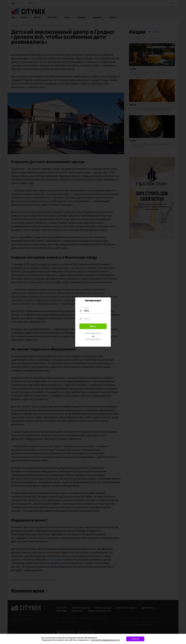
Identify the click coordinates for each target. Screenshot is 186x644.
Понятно (135, 639)
